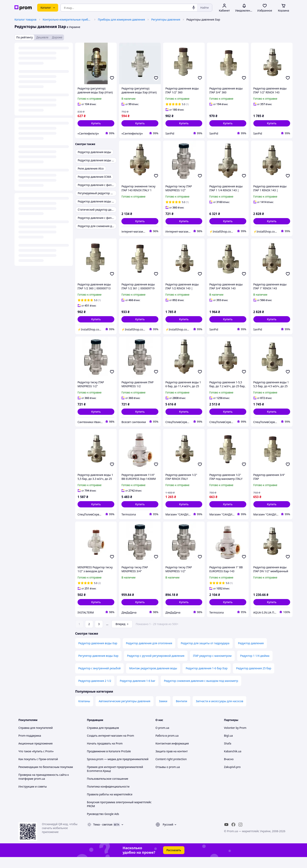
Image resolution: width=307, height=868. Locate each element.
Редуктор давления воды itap (98, 654)
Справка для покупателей (36, 739)
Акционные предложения (35, 754)
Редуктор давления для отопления (149, 654)
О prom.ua (162, 739)
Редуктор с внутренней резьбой (99, 679)
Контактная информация (172, 754)
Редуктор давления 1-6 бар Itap (207, 679)
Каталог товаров (25, 19)
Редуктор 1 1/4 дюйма (255, 667)
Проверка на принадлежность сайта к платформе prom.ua (44, 788)
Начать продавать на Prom (105, 754)
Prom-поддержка (30, 747)
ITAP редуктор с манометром (212, 667)
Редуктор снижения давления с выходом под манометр (201, 692)
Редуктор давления (251, 654)
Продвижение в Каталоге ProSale (109, 762)
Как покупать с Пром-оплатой (38, 770)
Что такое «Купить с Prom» (36, 762)
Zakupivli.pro (232, 778)
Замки (163, 712)
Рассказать (174, 861)
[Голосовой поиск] (194, 8)
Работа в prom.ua (167, 747)
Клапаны (84, 712)
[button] (96, 123)
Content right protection (171, 770)
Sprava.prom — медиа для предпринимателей (118, 770)
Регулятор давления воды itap (98, 667)
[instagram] (240, 836)
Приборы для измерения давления (121, 19)
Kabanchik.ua (233, 762)
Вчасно (229, 770)
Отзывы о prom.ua (168, 778)
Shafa (228, 754)
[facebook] (233, 836)
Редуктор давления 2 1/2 (95, 692)
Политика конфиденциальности (108, 797)
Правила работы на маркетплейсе (110, 805)
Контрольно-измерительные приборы (67, 19)
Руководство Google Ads (103, 825)
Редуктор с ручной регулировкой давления (156, 667)
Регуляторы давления (166, 19)
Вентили (181, 712)
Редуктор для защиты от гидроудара (205, 654)
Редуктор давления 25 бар (254, 679)
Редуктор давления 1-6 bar (138, 692)
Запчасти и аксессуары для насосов (219, 712)
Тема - (103, 835)
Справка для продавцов (103, 739)
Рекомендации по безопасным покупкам (46, 778)
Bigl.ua (228, 747)
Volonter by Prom (235, 739)
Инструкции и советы (33, 797)
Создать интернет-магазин (105, 747)
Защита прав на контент (172, 762)
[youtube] (226, 836)
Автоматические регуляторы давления (124, 712)
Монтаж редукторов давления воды (153, 679)
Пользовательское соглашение (108, 790)
